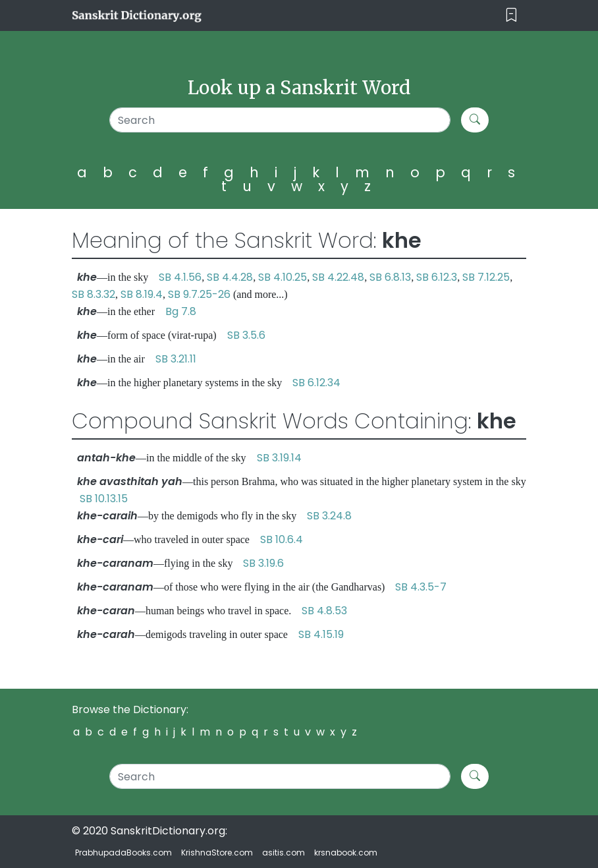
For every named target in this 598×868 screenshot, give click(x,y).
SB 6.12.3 (437, 277)
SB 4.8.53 (324, 611)
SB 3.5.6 (246, 335)
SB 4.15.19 (321, 634)
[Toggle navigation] (511, 15)
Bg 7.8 (181, 311)
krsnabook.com (346, 853)
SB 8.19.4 (142, 294)
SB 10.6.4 (282, 539)
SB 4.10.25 (283, 277)
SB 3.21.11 (176, 359)
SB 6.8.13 (390, 277)
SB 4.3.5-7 (421, 587)
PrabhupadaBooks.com (123, 853)
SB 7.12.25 (486, 277)
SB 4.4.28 (230, 277)
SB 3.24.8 (329, 516)
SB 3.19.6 (263, 563)
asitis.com (284, 853)
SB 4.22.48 (338, 277)
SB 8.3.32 (94, 294)
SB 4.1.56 (180, 277)
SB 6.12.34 (316, 383)
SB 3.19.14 (279, 458)
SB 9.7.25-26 (199, 294)
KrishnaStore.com (217, 853)
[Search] (280, 120)
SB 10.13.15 (104, 499)
